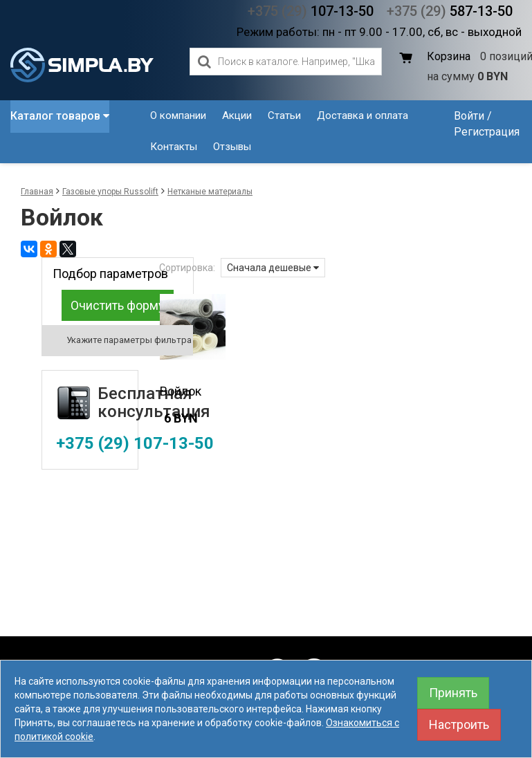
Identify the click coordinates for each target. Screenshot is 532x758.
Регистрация (487, 132)
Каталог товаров (60, 116)
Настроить (459, 724)
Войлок (181, 391)
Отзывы (232, 147)
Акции (237, 115)
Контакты (174, 147)
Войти (469, 116)
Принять (453, 693)
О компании (178, 115)
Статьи (284, 115)
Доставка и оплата (363, 115)
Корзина (449, 56)
